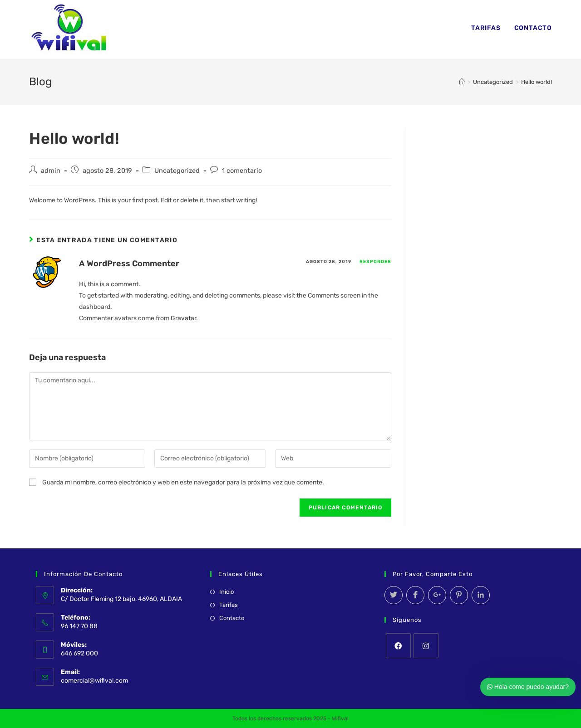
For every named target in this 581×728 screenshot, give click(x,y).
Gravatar (183, 318)
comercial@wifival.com (94, 681)
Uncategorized (177, 171)
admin (51, 171)
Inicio (226, 592)
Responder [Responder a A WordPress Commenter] (375, 262)
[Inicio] (462, 82)
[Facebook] (398, 646)
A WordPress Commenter (129, 264)
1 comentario (242, 171)
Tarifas (229, 605)
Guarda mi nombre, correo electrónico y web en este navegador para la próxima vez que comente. (183, 482)
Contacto (232, 618)
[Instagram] (426, 646)
